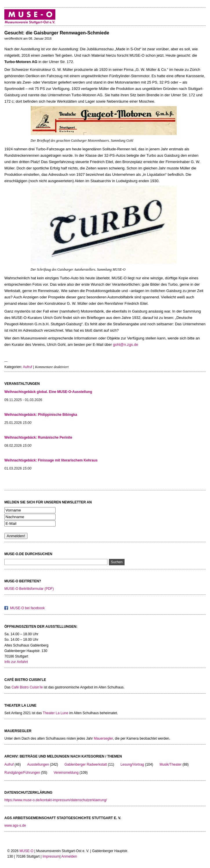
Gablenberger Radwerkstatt (86, 764)
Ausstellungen (38, 764)
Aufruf (28, 367)
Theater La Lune (56, 713)
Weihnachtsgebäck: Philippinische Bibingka (41, 415)
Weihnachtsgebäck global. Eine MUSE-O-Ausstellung (48, 392)
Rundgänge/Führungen (22, 773)
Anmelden (69, 856)
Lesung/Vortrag (132, 764)
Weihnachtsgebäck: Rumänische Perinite (38, 437)
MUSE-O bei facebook (27, 608)
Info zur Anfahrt (16, 662)
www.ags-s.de (15, 825)
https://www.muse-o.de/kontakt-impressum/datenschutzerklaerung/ (56, 800)
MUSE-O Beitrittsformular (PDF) (29, 589)
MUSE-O (26, 851)
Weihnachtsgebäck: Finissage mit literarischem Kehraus (51, 460)
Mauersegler (103, 738)
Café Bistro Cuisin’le (27, 687)
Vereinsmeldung (66, 773)
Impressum (51, 856)
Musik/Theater (171, 764)
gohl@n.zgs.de (126, 345)
